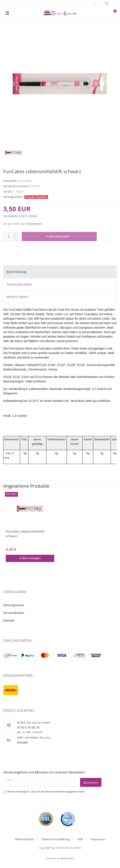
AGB (80, 839)
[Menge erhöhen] (16, 234)
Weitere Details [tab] (17, 297)
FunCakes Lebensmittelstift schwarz (25, 534)
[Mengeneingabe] (8, 236)
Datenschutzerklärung (56, 839)
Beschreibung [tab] (16, 272)
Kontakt (9, 620)
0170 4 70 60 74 (28, 727)
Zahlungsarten (14, 605)
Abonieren (91, 782)
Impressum (98, 839)
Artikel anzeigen (30, 558)
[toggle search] (107, 3)
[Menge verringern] (16, 239)
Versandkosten (34, 224)
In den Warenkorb (70, 237)
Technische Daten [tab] (19, 284)
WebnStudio (67, 858)
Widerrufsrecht (24, 839)
